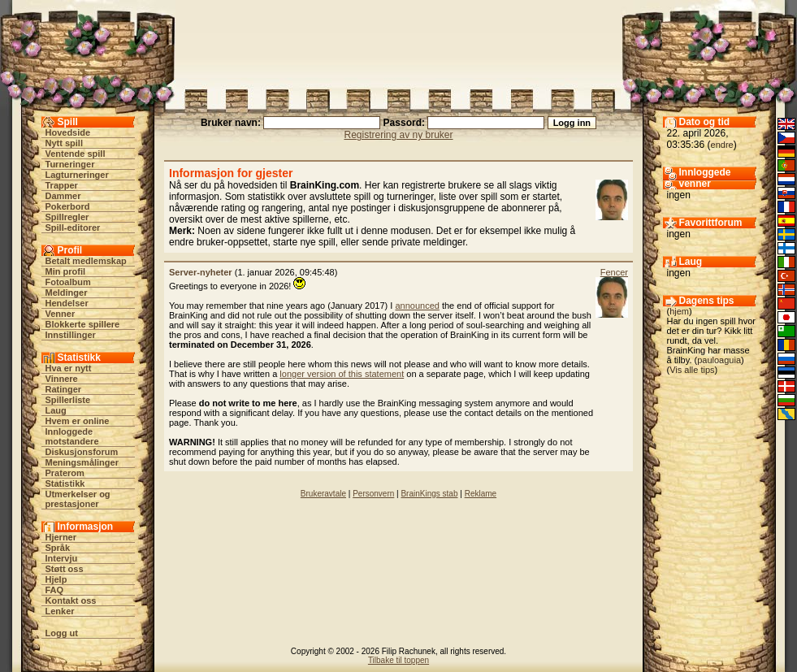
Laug (56, 410)
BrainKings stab (429, 494)
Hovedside (68, 132)
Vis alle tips (692, 370)
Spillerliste (68, 400)
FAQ (55, 590)
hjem (679, 311)
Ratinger (64, 389)
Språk (58, 548)
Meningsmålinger (82, 462)
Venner (61, 314)
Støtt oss (65, 569)
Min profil (66, 271)
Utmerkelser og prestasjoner (78, 499)
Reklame (481, 494)
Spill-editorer (73, 228)
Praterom (65, 473)
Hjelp (56, 579)
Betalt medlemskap (86, 261)
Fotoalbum (68, 282)
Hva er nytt (69, 368)
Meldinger (67, 293)
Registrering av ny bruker (398, 135)
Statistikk (65, 483)
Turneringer (70, 164)
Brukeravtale (323, 494)
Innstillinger (71, 335)
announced (417, 306)
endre (722, 145)
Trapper (62, 185)
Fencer (614, 272)
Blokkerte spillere (83, 324)
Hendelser (67, 303)
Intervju (62, 558)
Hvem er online (78, 421)
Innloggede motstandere (72, 436)
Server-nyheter (201, 272)
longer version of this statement (342, 374)
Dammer (63, 196)
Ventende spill (76, 154)
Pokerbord (68, 206)
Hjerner (61, 537)
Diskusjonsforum (82, 452)
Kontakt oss (71, 600)
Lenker (60, 611)
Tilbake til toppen (398, 660)
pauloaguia (719, 360)
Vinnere (62, 379)
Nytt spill (64, 143)
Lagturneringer (77, 175)
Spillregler (67, 217)
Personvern (373, 494)
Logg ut (62, 633)
